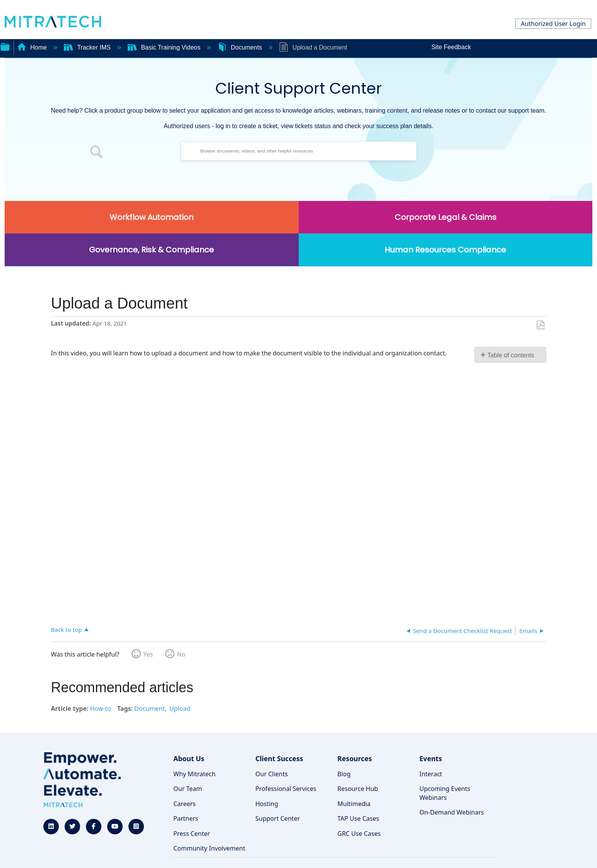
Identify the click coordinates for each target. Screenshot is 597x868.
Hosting (267, 804)
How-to (100, 708)
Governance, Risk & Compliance (151, 250)
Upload (180, 708)
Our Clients (272, 774)
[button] (97, 153)
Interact (431, 774)
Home (33, 47)
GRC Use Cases (359, 834)
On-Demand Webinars (452, 812)
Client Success (279, 758)
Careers (185, 804)
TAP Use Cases (358, 818)
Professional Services (286, 789)
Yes (148, 654)
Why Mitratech (194, 774)
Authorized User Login (553, 24)
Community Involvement (209, 848)
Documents (241, 47)
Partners (186, 818)
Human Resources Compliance (445, 250)
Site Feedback (451, 47)
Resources (355, 758)
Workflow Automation (151, 217)
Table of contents (511, 355)
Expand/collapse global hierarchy (5, 46)
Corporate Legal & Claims (446, 217)
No (181, 654)
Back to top (67, 629)
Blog (344, 774)
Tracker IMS (88, 47)
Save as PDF (540, 325)
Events (431, 758)
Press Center (192, 834)
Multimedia (354, 804)
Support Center (278, 818)
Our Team (188, 789)
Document (150, 708)
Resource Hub (358, 789)
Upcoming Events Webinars (445, 793)
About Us (189, 758)
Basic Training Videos (165, 47)
